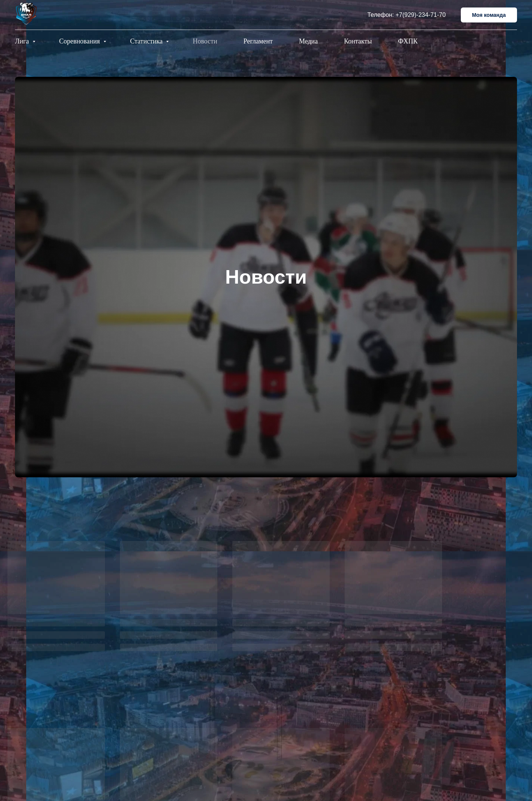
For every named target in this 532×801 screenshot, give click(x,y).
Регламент (258, 41)
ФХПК (408, 41)
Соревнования (80, 41)
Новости (205, 41)
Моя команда (489, 15)
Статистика (147, 41)
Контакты (358, 41)
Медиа (308, 41)
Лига (23, 41)
